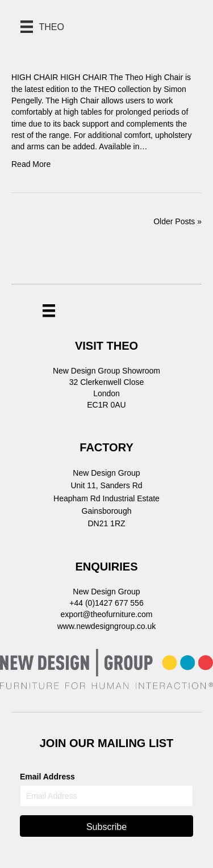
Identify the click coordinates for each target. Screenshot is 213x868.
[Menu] (49, 311)
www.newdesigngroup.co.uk (107, 626)
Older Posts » (177, 221)
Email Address (47, 777)
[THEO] (42, 27)
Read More (31, 164)
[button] (106, 826)
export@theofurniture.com (106, 614)
